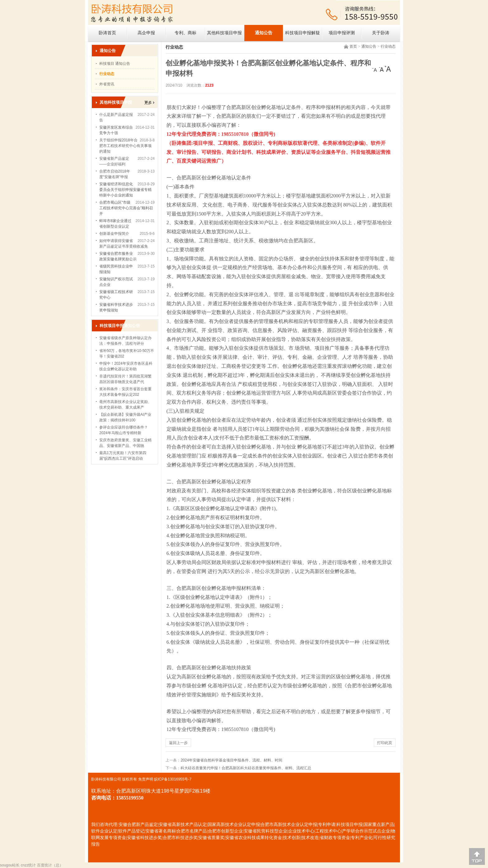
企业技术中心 (301, 831)
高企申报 (146, 33)
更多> (149, 103)
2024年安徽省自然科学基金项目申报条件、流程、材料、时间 (231, 760)
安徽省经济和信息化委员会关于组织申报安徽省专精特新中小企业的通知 (125, 190)
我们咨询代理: (105, 825)
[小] (375, 69)
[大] (388, 69)
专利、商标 (185, 33)
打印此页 (385, 743)
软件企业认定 (104, 831)
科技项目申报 (350, 825)
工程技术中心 (328, 831)
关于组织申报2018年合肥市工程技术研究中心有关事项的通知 (125, 146)
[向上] (477, 856)
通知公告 (264, 33)
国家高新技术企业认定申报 (234, 825)
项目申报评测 (342, 33)
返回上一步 (178, 743)
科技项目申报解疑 (303, 33)
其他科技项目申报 (224, 33)
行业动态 (388, 46)
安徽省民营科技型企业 (265, 831)
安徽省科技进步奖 (144, 838)
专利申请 (327, 825)
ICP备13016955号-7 (175, 779)
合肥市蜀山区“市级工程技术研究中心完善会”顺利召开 (126, 208)
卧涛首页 (107, 33)
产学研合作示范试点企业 (366, 831)
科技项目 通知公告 (115, 64)
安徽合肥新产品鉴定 (138, 825)
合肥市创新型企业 (225, 831)
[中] (382, 69)
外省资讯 (107, 84)
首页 (353, 46)
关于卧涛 (381, 33)
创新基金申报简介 (114, 234)
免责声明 (146, 779)
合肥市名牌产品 (192, 831)
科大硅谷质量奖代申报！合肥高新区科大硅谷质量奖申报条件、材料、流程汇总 (246, 768)
